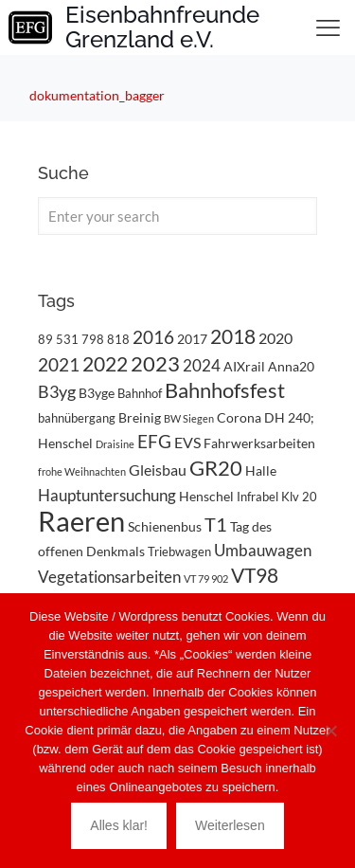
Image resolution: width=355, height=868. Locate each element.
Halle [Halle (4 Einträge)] (261, 470)
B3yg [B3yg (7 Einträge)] (57, 392)
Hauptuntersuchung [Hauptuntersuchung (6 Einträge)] (107, 495)
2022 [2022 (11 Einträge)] (105, 364)
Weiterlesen (230, 825)
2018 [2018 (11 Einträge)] (233, 336)
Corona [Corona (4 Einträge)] (239, 417)
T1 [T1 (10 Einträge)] (216, 524)
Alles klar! (119, 825)
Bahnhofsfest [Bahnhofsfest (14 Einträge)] (225, 390)
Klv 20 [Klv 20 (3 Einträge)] (299, 497)
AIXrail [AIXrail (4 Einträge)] (244, 366)
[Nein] (331, 731)
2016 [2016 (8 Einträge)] (153, 337)
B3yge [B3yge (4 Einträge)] (97, 393)
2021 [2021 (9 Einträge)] (59, 364)
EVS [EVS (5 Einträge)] (187, 442)
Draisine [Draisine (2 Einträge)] (115, 444)
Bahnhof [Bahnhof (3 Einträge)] (140, 393)
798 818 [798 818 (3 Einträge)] (106, 339)
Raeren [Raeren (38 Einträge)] (81, 521)
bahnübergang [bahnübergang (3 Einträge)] (77, 418)
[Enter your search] (177, 216)
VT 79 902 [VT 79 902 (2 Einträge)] (206, 579)
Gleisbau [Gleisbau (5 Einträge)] (158, 470)
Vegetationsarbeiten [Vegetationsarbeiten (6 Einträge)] (109, 577)
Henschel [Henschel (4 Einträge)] (206, 496)
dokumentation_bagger (97, 95)
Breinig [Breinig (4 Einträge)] (140, 417)
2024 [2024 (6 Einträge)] (202, 365)
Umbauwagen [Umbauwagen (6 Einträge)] (263, 550)
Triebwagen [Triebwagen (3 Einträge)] (179, 552)
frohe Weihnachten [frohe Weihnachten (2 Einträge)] (82, 471)
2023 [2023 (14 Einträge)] (155, 363)
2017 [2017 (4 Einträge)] (192, 339)
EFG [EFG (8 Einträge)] (154, 442)
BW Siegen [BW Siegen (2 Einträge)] (189, 418)
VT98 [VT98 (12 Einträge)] (255, 575)
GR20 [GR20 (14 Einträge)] (216, 468)
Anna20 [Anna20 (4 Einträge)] (291, 366)
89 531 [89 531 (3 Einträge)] (58, 339)
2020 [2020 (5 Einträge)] (275, 338)
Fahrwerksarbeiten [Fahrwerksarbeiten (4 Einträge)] (259, 443)
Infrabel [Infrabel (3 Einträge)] (257, 497)
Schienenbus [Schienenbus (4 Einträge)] (165, 526)
